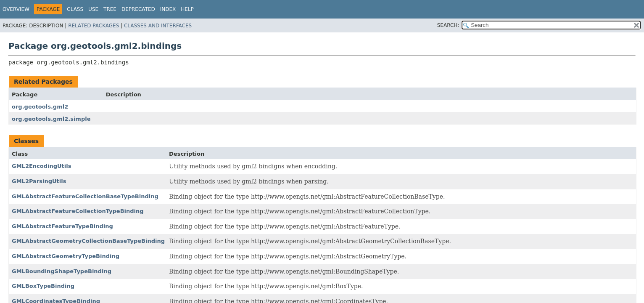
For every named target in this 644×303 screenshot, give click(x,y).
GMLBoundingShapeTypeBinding (62, 271)
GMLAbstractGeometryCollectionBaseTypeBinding (88, 241)
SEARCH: (448, 25)
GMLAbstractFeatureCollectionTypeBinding (78, 211)
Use (93, 9)
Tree (110, 9)
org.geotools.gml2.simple (51, 119)
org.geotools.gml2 (40, 107)
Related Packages (94, 26)
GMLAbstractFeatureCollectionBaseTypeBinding (85, 196)
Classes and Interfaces (158, 26)
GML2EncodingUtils (41, 166)
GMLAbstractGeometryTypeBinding (66, 256)
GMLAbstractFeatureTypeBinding (62, 226)
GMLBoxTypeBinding (43, 286)
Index (168, 9)
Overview (16, 9)
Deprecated (138, 9)
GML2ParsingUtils (39, 181)
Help (187, 9)
